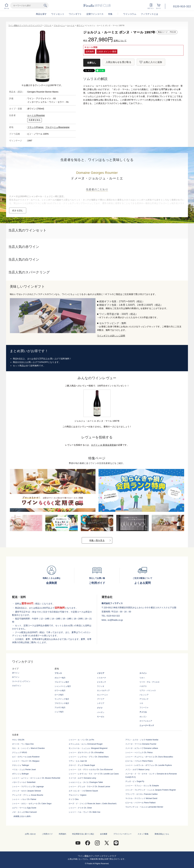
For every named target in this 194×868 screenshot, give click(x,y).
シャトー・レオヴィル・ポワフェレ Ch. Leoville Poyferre (149, 765)
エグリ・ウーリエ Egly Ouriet (24, 808)
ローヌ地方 (59, 695)
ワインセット (58, 14)
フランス (48, 26)
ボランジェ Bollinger (20, 774)
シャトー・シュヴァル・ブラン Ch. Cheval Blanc (89, 757)
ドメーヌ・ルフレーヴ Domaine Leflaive (142, 748)
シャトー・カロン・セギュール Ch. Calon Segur (32, 804)
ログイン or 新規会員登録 (104, 445)
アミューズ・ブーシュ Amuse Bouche (28, 795)
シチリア (101, 703)
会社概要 (104, 834)
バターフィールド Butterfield (24, 782)
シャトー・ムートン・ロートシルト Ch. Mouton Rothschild (36, 778)
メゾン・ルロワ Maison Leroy (137, 770)
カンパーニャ (102, 695)
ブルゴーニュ (59, 26)
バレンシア (144, 695)
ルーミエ (71, 26)
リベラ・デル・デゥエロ (149, 682)
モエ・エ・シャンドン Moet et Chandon (28, 748)
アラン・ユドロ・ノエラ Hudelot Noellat (142, 740)
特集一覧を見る (97, 540)
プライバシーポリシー (122, 834)
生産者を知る (35, 120)
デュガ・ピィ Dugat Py (135, 781)
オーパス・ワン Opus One (23, 744)
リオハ (142, 678)
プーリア (101, 699)
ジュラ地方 (59, 712)
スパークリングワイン (21, 681)
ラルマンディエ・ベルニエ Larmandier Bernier (144, 807)
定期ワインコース (95, 14)
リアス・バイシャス (148, 691)
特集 (110, 14)
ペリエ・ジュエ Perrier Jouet (24, 770)
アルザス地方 (60, 708)
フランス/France (36, 127)
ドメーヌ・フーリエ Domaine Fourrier (141, 744)
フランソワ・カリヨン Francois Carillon (141, 794)
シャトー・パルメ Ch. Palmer (24, 799)
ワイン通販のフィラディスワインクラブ (25, 26)
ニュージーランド (147, 725)
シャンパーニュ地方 (63, 686)
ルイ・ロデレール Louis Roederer (26, 757)
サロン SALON (18, 740)
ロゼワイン (17, 686)
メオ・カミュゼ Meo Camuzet (24, 812)
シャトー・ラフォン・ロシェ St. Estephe (142, 786)
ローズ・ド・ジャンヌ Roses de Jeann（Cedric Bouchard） (93, 804)
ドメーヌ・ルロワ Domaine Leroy (82, 778)
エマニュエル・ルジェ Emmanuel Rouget (86, 744)
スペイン (143, 673)
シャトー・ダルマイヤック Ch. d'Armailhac (86, 753)
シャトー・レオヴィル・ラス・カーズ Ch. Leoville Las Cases (94, 774)
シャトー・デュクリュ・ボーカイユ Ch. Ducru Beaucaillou (149, 757)
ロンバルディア (103, 691)
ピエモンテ (102, 682)
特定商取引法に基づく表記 (83, 834)
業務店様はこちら (162, 834)
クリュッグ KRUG (20, 753)
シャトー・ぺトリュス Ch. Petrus (139, 753)
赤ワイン (80, 26)
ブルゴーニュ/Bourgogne (57, 127)
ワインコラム (130, 14)
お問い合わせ (30, 834)
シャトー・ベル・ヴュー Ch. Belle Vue (84, 812)
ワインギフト (75, 14)
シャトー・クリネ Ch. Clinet (80, 808)
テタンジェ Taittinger (21, 765)
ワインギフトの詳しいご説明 (111, 336)
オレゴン (143, 717)
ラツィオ (101, 686)
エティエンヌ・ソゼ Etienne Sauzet (83, 791)
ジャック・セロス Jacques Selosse (27, 791)
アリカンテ (144, 699)
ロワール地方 (60, 691)
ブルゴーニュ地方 (62, 682)
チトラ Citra (74, 799)
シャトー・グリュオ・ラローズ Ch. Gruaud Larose (89, 787)
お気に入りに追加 (153, 62)
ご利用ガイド (47, 834)
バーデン (101, 712)
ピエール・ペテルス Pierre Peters (139, 761)
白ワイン (16, 677)
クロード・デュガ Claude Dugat (82, 765)
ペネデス (143, 686)
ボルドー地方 (60, 678)
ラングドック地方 (62, 699)
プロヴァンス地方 (62, 703)
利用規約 (62, 834)
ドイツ (100, 708)
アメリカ (143, 712)
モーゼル (101, 717)
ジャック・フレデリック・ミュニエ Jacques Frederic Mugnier (151, 790)
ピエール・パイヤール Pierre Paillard (140, 803)
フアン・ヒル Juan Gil (78, 761)
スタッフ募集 (143, 834)
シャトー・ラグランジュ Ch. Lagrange (28, 787)
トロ (141, 703)
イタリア (101, 673)
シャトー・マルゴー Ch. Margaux (26, 761)
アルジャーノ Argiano (78, 795)
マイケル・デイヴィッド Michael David (141, 798)
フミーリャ (144, 708)
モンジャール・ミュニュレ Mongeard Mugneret (88, 748)
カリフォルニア (146, 721)
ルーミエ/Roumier (36, 115)
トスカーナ (102, 678)
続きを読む (18, 210)
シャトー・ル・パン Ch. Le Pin (81, 740)
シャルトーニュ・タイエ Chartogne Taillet (86, 782)
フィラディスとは (149, 14)
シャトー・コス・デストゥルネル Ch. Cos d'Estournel (91, 770)
